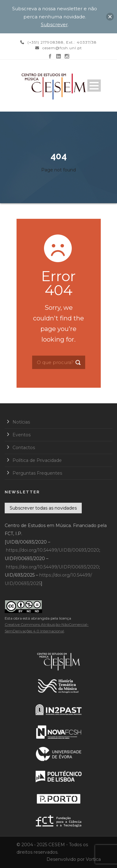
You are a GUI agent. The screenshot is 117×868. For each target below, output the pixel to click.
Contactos (24, 448)
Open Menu (94, 86)
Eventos (22, 435)
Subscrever (54, 24)
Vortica (93, 859)
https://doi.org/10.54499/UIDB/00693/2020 (53, 550)
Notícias (21, 422)
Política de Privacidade (37, 460)
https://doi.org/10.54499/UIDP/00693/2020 (52, 567)
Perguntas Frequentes (37, 473)
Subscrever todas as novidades (43, 508)
